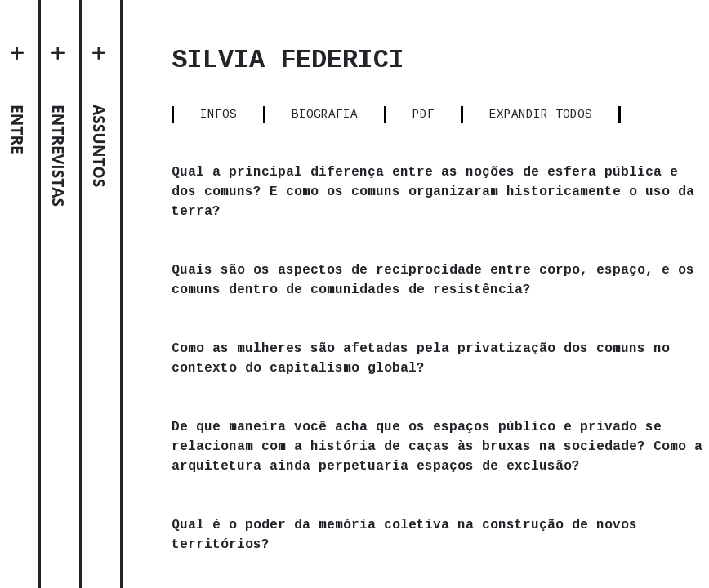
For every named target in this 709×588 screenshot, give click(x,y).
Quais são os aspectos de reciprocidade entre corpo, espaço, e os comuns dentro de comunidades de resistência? (470, 280)
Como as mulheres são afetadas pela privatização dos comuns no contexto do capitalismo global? (445, 359)
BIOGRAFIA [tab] (391, 114)
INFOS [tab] (285, 114)
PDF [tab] (491, 114)
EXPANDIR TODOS (609, 114)
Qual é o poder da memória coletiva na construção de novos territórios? (470, 555)
